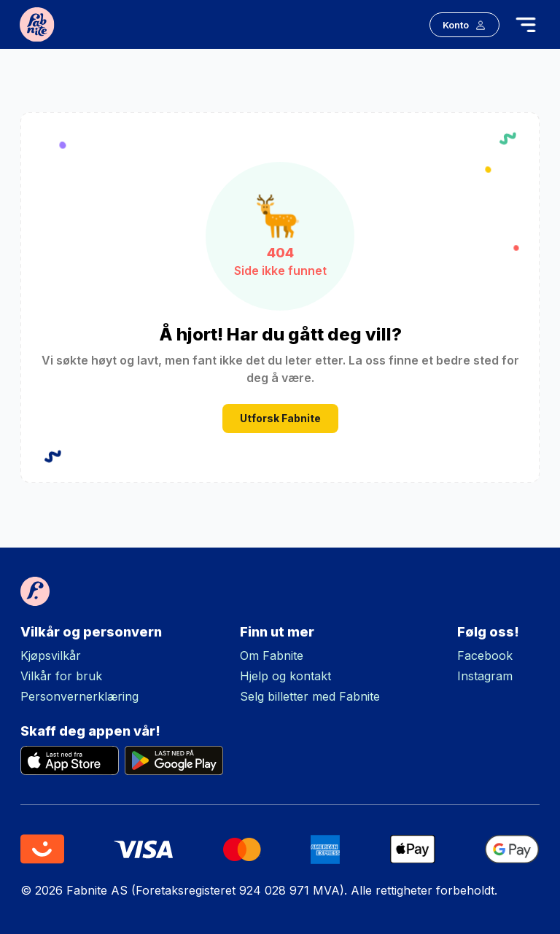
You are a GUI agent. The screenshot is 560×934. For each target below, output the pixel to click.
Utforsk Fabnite (280, 419)
